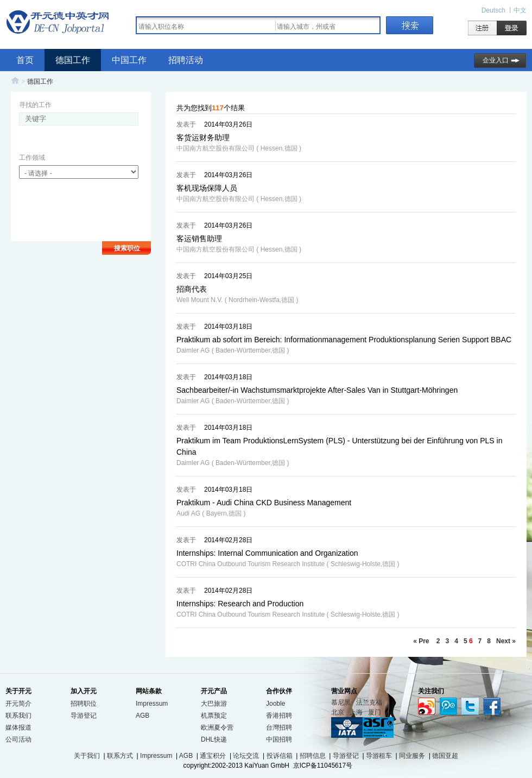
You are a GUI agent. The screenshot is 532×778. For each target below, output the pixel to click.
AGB (142, 716)
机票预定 (214, 716)
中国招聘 (279, 739)
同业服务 (412, 756)
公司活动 (18, 739)
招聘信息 (313, 756)
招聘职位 (84, 704)
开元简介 (18, 704)
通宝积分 (213, 756)
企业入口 (496, 60)
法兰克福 (369, 702)
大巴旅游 (214, 704)
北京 (338, 712)
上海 (356, 712)
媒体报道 (18, 727)
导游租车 (379, 756)
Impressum (152, 704)
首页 (25, 60)
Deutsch (494, 10)
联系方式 (120, 756)
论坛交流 (246, 756)
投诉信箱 (280, 756)
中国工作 (129, 60)
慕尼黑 (341, 702)
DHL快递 (214, 739)
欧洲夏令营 (217, 727)
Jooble (275, 704)
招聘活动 (186, 60)
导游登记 (84, 716)
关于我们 (87, 756)
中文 (520, 10)
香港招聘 (279, 716)
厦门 (375, 712)
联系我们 (18, 716)
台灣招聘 (279, 727)
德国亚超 (445, 756)
